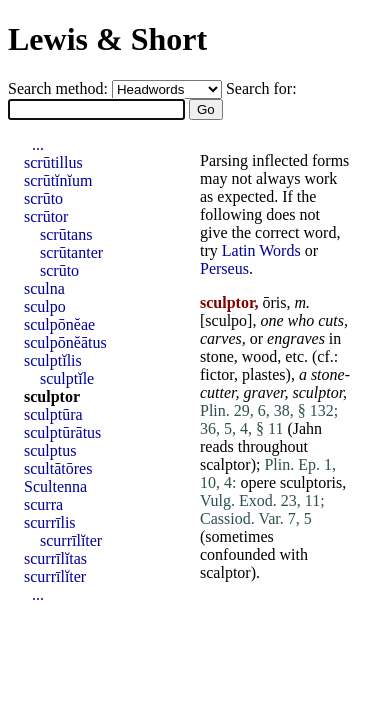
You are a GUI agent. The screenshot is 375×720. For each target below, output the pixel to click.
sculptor (52, 396)
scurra (43, 504)
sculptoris (311, 482)
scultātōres (58, 468)
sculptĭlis (53, 360)
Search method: (60, 88)
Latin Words (261, 250)
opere (258, 482)
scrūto (43, 198)
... (38, 144)
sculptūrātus (62, 432)
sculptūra (53, 414)
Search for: (261, 88)
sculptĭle (67, 378)
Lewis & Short (107, 39)
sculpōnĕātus (65, 342)
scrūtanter (71, 252)
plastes (264, 374)
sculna (44, 288)
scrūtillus (53, 162)
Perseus (224, 268)
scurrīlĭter (71, 540)
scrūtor (46, 216)
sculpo (226, 320)
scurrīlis (50, 522)
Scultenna (55, 486)
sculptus (50, 450)
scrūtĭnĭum (58, 180)
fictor (217, 374)
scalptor (225, 464)
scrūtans (66, 234)
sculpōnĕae (59, 324)
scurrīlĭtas (55, 558)
